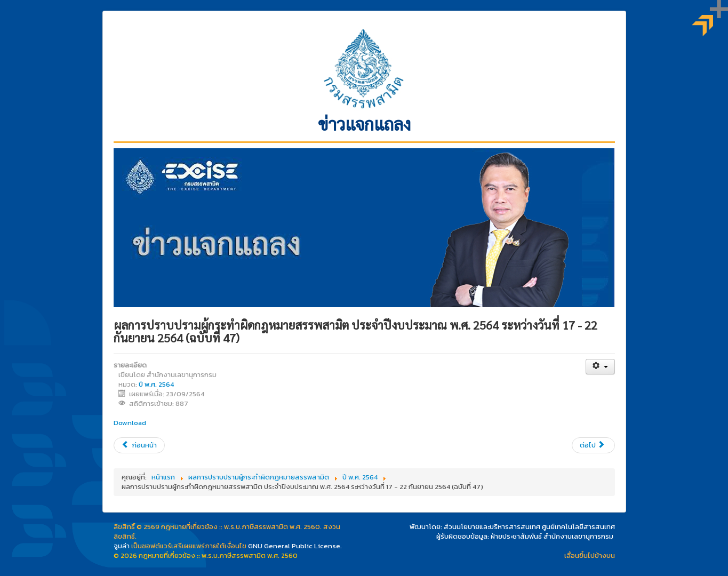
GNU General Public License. (295, 546)
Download (130, 423)
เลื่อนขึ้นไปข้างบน (590, 555)
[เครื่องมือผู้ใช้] (600, 367)
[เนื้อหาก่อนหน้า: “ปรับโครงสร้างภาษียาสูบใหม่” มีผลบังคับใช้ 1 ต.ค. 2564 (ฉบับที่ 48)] (139, 445)
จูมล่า (122, 546)
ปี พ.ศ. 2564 (156, 384)
